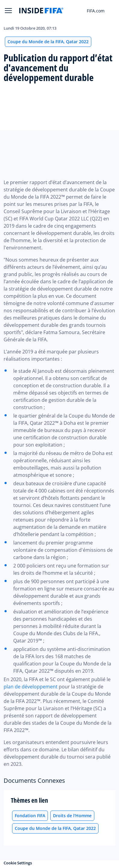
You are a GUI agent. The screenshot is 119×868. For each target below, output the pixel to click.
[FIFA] (41, 11)
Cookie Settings (18, 863)
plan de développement (31, 687)
